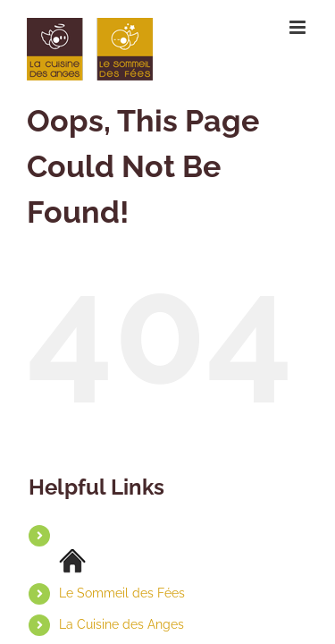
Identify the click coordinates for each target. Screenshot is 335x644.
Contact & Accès (108, 634)
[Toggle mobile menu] (299, 27)
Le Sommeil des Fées (122, 572)
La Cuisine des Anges (121, 603)
